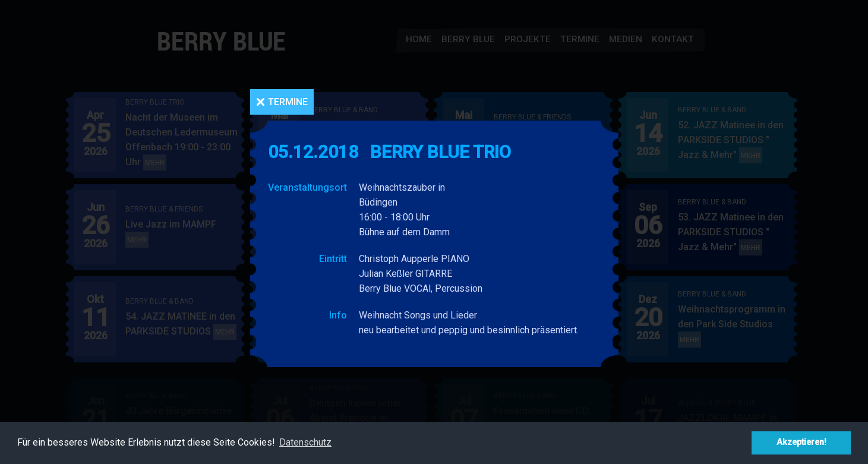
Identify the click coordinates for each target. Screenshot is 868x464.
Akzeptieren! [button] (801, 442)
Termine (288, 102)
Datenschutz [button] (305, 442)
